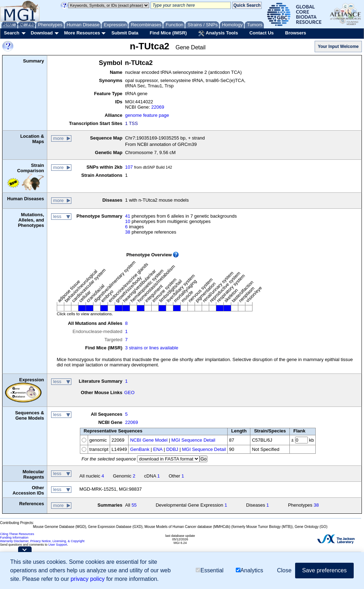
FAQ (32, 24)
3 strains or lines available (152, 348)
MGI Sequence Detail (194, 440)
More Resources (82, 33)
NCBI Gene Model (149, 440)
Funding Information (14, 538)
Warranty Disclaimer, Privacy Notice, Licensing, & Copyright (42, 541)
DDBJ (172, 449)
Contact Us (262, 33)
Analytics (249, 570)
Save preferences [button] (324, 570)
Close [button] (284, 570)
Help (20, 24)
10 (127, 221)
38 (127, 232)
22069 (158, 107)
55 (134, 505)
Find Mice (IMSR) (168, 33)
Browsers (296, 33)
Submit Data (125, 33)
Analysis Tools (218, 33)
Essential (210, 570)
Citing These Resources (17, 534)
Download (42, 33)
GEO (129, 392)
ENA (158, 449)
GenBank (140, 449)
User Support (58, 545)
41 (127, 216)
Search (12, 33)
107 (129, 167)
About (8, 24)
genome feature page (147, 115)
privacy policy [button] (88, 579)
